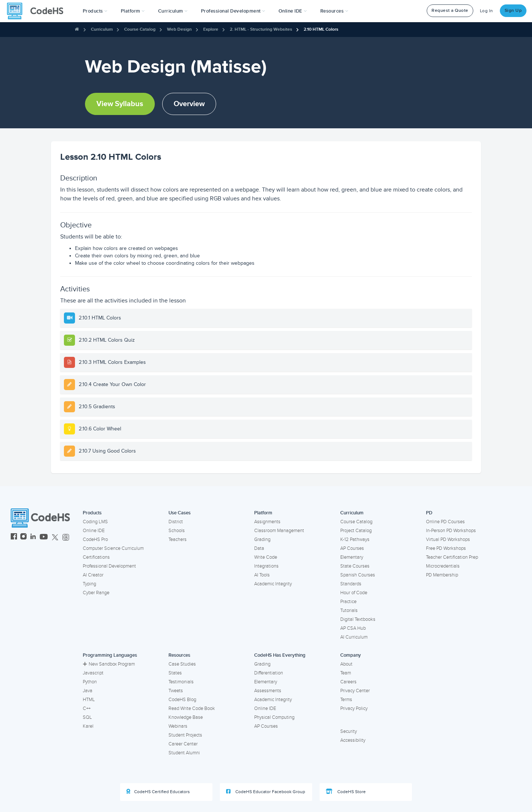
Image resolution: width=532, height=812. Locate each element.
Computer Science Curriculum (113, 548)
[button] (95, 11)
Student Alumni (184, 753)
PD (429, 513)
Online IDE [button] (293, 11)
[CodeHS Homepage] (38, 11)
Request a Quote (450, 11)
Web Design (179, 29)
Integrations (266, 566)
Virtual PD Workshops (448, 539)
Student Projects (185, 735)
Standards (351, 584)
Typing (89, 584)
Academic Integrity (273, 584)
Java (88, 691)
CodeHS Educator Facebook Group (266, 792)
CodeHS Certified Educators (158, 792)
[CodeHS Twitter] (55, 537)
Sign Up (513, 11)
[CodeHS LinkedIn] (33, 537)
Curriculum (102, 29)
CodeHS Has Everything (280, 655)
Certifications (96, 557)
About (346, 664)
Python (90, 682)
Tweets (176, 691)
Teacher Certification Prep (452, 557)
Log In (487, 11)
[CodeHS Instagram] (23, 537)
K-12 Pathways (355, 539)
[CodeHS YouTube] (44, 537)
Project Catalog (356, 531)
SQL (87, 717)
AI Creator (93, 575)
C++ (87, 708)
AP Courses (352, 548)
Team (346, 673)
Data (259, 548)
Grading (262, 539)
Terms (346, 700)
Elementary (352, 557)
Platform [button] (133, 11)
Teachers (178, 539)
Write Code (266, 557)
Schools (177, 531)
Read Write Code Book (192, 708)
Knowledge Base (186, 717)
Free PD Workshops (446, 548)
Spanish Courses (358, 575)
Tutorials (349, 610)
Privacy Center (355, 691)
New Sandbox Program (109, 664)
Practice (348, 602)
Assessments (268, 691)
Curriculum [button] (173, 11)
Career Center (183, 744)
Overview (189, 104)
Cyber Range (96, 593)
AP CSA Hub (353, 628)
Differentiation (269, 673)
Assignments (267, 522)
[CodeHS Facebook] (14, 537)
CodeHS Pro (95, 539)
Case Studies (182, 664)
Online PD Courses (445, 522)
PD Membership (442, 575)
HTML (89, 700)
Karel (88, 726)
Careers (348, 682)
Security (349, 731)
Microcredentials (443, 566)
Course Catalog (140, 29)
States (175, 673)
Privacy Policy (354, 708)
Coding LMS (95, 522)
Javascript (93, 673)
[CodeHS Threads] (66, 537)
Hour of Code (354, 593)
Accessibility (353, 740)
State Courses (355, 566)
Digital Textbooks (358, 619)
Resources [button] (334, 11)
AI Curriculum (354, 637)
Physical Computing (274, 717)
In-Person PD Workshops (451, 531)
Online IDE (94, 531)
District (176, 522)
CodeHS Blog (182, 700)
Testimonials (181, 682)
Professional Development (109, 566)
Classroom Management (279, 531)
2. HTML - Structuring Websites (261, 29)
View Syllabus (120, 104)
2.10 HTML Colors (321, 29)
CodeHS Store (346, 792)
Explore (211, 29)
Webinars (178, 726)
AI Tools (262, 575)
